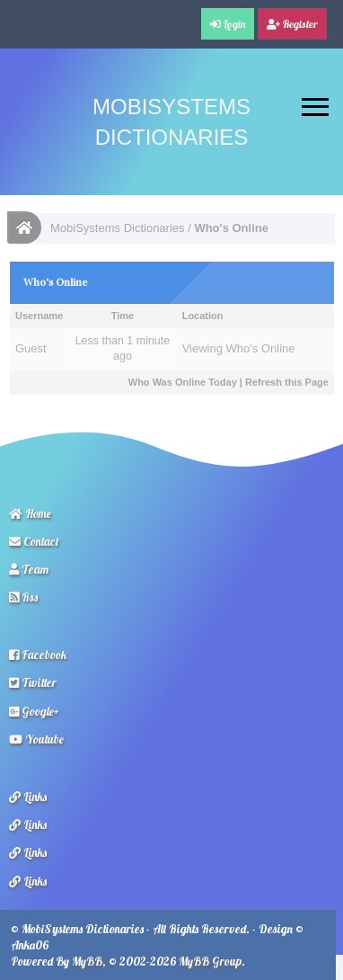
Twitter (33, 682)
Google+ (34, 711)
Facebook (38, 655)
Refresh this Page (287, 382)
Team (29, 569)
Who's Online (261, 348)
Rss (23, 597)
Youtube (36, 739)
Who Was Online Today (183, 382)
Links (28, 797)
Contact (34, 541)
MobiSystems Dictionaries (118, 228)
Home (30, 513)
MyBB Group (210, 961)
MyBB (87, 961)
